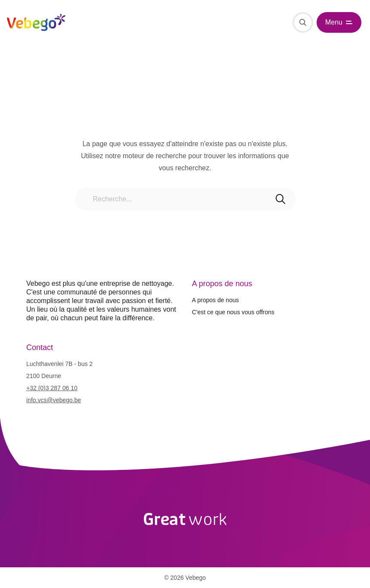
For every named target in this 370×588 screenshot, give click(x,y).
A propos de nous (216, 300)
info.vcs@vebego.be (54, 400)
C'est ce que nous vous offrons (233, 312)
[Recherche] (303, 22)
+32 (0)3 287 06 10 (52, 388)
